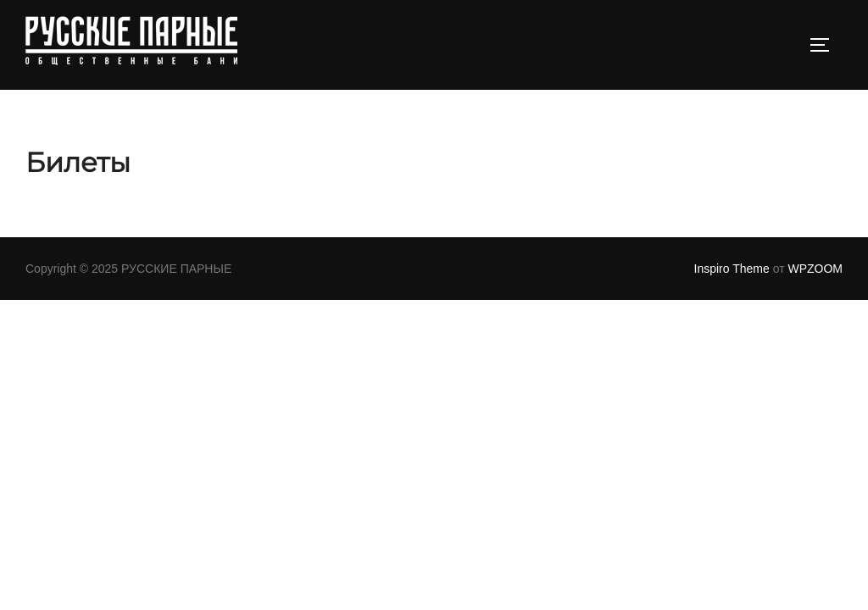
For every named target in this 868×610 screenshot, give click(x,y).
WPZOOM (815, 269)
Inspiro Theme (732, 269)
